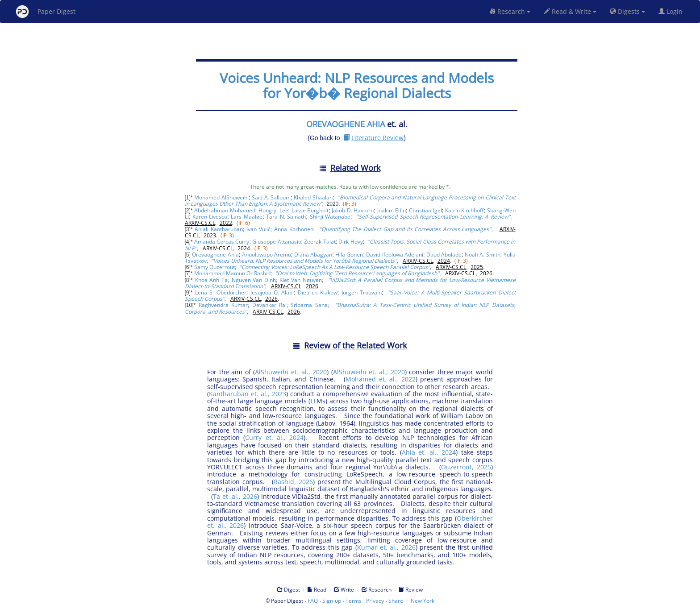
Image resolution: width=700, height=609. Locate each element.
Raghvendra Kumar (223, 305)
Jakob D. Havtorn (353, 210)
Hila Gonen (349, 255)
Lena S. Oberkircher (221, 292)
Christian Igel (425, 210)
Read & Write (570, 11)
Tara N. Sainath (286, 217)
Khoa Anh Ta (212, 280)
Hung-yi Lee (273, 210)
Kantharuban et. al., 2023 (248, 394)
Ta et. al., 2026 (235, 496)
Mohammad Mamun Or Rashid (232, 273)
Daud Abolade (444, 255)
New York (423, 601)
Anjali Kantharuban (219, 229)
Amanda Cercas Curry (222, 242)
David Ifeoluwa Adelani (395, 255)
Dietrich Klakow (317, 292)
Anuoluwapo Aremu (267, 255)
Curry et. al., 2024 (274, 437)
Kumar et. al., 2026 (386, 547)
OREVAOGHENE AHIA (346, 124)
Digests (627, 11)
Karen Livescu (210, 217)
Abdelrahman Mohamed (225, 210)
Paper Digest (46, 12)
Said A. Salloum (271, 197)
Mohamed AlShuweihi (221, 197)
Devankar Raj (269, 305)
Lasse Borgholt (310, 210)
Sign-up (332, 601)
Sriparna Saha (309, 305)
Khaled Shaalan (313, 197)
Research (510, 11)
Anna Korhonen (294, 229)
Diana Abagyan (313, 255)
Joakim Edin (392, 210)
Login (672, 11)
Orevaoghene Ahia (215, 255)
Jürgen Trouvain (362, 292)
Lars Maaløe (247, 217)
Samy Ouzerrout (215, 267)
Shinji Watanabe (330, 217)
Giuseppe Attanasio (277, 242)
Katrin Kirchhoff (465, 210)
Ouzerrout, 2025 (466, 467)
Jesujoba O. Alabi (272, 292)
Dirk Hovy (350, 242)
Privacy (375, 601)
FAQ (313, 601)
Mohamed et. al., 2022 (380, 379)
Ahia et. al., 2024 (429, 452)
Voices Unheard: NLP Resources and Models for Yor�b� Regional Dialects (357, 85)
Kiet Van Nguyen (301, 280)
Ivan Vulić (258, 229)
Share (396, 601)
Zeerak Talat (320, 242)
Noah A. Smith (483, 255)
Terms (354, 601)
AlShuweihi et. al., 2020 (291, 372)
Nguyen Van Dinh (254, 280)
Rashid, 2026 (293, 482)
